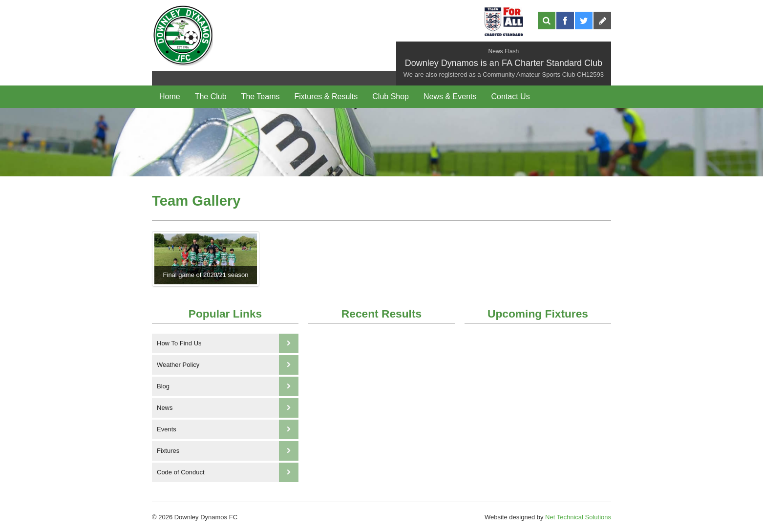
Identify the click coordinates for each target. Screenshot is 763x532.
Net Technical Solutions (578, 517)
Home (170, 96)
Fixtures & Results (326, 96)
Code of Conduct (228, 472)
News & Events (450, 96)
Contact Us (510, 96)
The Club (211, 96)
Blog (228, 386)
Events (228, 429)
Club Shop (391, 96)
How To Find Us (228, 343)
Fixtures (228, 451)
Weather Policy (228, 365)
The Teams (261, 96)
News (228, 408)
